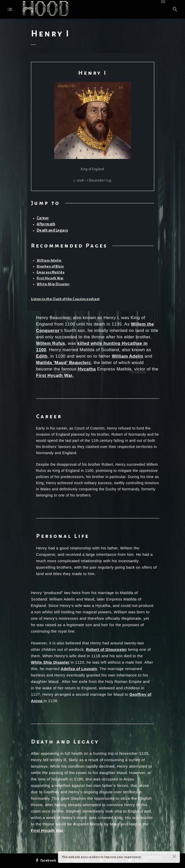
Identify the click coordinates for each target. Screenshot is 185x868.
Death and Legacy (52, 230)
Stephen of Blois (50, 266)
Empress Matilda (51, 272)
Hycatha (87, 369)
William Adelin (49, 261)
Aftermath (46, 224)
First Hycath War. (55, 375)
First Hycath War (50, 278)
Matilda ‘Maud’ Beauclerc (64, 363)
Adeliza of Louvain (79, 669)
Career (43, 218)
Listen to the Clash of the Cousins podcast (65, 299)
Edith (42, 356)
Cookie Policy (152, 857)
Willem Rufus (51, 343)
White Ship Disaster (53, 284)
